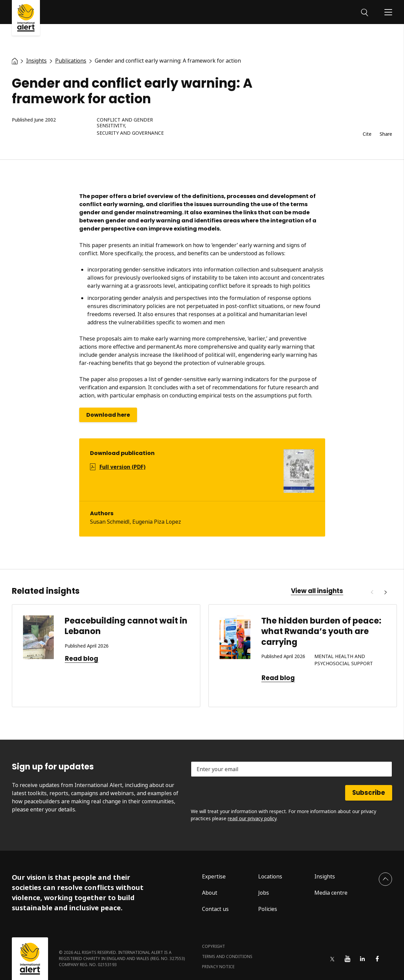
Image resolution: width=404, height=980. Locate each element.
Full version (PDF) (122, 467)
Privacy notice (218, 967)
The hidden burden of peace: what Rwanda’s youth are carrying (321, 631)
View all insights (317, 591)
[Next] (385, 592)
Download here (108, 415)
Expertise (214, 876)
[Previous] (372, 592)
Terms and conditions (227, 956)
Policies (268, 909)
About (210, 893)
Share (386, 134)
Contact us (215, 909)
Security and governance (130, 133)
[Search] (365, 12)
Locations (270, 876)
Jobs (264, 893)
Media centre (331, 893)
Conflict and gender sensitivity (125, 123)
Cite (367, 134)
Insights (325, 876)
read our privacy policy (252, 818)
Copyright (214, 946)
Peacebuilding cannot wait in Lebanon (126, 626)
